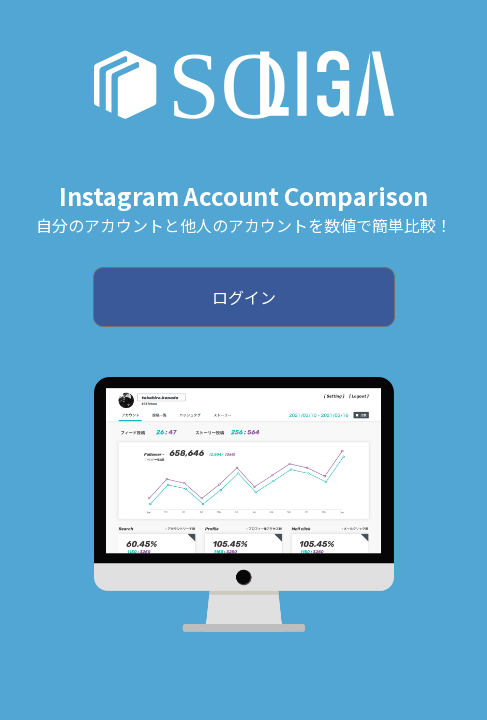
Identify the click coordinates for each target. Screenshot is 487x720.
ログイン (244, 297)
